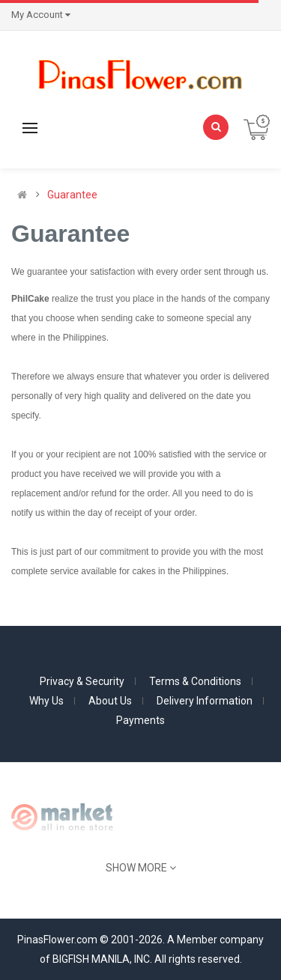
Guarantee (72, 195)
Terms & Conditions (195, 681)
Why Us (46, 701)
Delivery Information (205, 701)
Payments (140, 720)
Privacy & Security (82, 681)
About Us (110, 701)
